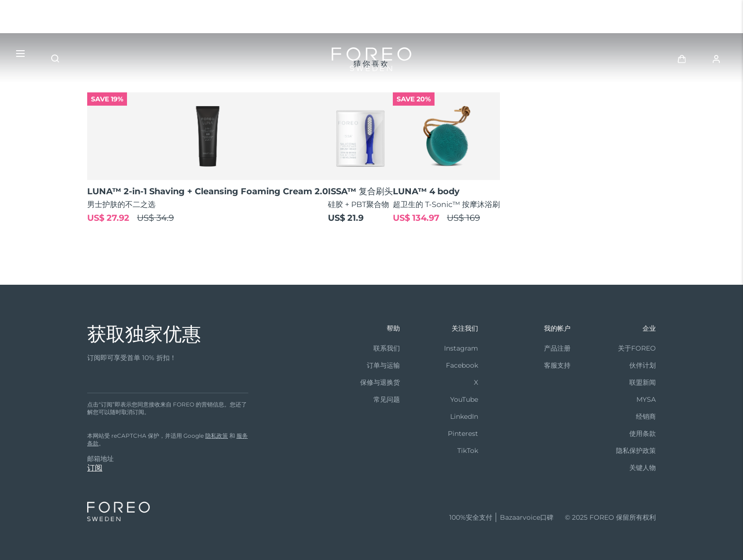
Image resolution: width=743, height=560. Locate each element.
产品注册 (557, 348)
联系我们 (387, 348)
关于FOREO (637, 348)
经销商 (646, 416)
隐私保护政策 (636, 451)
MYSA (646, 399)
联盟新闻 (643, 382)
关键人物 (643, 468)
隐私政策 (217, 436)
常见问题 (387, 399)
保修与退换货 (380, 382)
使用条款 (643, 434)
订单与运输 (383, 365)
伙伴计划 (643, 365)
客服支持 (557, 365)
